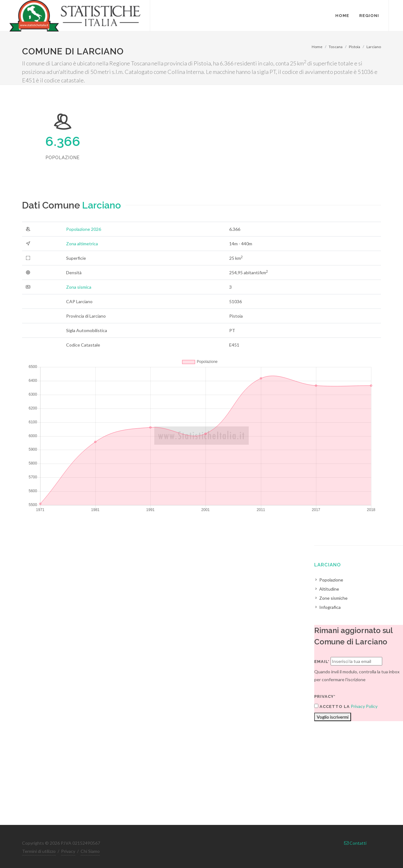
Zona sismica (79, 287)
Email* (322, 662)
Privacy (68, 851)
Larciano (374, 47)
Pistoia (355, 47)
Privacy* (325, 696)
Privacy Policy (364, 706)
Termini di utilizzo (39, 851)
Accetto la (332, 706)
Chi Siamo (90, 851)
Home (317, 47)
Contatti (355, 843)
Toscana (336, 47)
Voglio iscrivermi (333, 717)
